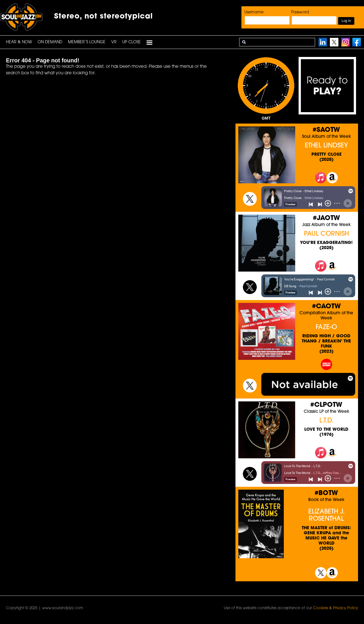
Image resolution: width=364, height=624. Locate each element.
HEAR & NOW (19, 42)
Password (300, 12)
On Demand (50, 42)
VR (114, 42)
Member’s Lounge (87, 42)
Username (254, 12)
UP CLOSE (132, 42)
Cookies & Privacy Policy (336, 608)
